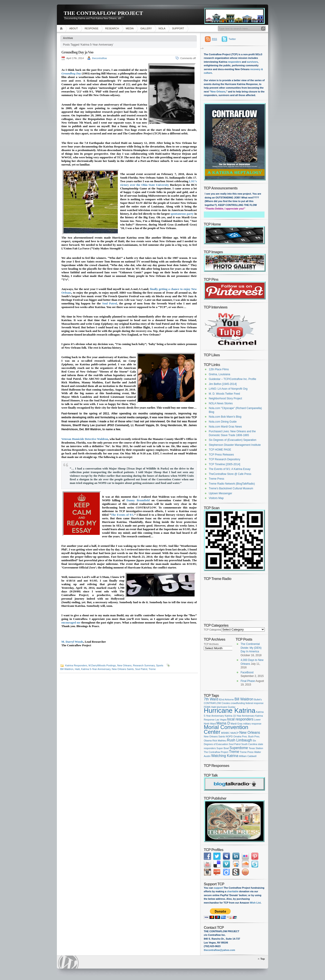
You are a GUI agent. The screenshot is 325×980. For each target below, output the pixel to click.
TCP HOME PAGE (220, 450)
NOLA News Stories (221, 403)
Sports (160, 665)
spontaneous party (182, 214)
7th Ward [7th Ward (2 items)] (211, 699)
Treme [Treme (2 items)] (234, 752)
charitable (233, 891)
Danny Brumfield (138, 500)
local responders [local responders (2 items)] (240, 719)
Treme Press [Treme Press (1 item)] (247, 752)
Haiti (77, 669)
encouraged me (71, 622)
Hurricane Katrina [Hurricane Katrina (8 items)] (230, 710)
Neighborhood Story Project (225, 398)
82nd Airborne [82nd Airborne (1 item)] (226, 699)
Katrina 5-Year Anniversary (96, 669)
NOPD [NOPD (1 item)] (229, 736)
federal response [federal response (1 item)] (254, 703)
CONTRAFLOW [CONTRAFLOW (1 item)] (212, 703)
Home (62, 29)
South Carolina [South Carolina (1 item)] (249, 744)
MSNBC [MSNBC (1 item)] (225, 733)
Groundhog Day (71, 73)
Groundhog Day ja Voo (77, 52)
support (218, 888)
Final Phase (248, 681)
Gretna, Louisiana (219, 374)
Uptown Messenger (220, 493)
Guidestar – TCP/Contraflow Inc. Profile (232, 379)
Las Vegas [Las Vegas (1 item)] (221, 720)
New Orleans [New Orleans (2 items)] (250, 733)
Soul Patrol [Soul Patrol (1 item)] (235, 744)
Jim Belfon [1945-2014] (223, 384)
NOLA (162, 28)
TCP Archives (211, 644)
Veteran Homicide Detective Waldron (85, 439)
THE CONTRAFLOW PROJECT (103, 13)
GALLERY (146, 28)
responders (235, 62)
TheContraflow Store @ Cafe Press (230, 474)
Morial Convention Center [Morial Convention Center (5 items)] (226, 729)
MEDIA (130, 28)
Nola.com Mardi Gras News (225, 427)
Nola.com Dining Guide (223, 422)
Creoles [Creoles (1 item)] (226, 703)
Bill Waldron (67, 669)
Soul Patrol (110, 303)
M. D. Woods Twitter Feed (224, 394)
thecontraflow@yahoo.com (219, 950)
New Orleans (124, 665)
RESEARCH (112, 28)
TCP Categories (212, 630)
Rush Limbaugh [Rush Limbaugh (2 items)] (240, 740)
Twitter (232, 39)
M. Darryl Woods (72, 642)
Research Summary (144, 665)
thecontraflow (99, 58)
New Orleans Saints (123, 669)
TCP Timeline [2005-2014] (224, 464)
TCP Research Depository (224, 459)
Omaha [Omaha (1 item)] (237, 736)
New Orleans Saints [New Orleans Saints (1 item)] (214, 736)
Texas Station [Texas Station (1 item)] (256, 748)
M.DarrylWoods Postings (102, 665)
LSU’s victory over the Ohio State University (158, 183)
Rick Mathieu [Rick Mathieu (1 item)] (219, 741)
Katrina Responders (76, 665)
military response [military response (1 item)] (252, 724)
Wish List (255, 903)
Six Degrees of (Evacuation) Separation (233, 440)
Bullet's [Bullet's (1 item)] (258, 699)
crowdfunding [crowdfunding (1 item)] (238, 703)
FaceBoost (247, 672)
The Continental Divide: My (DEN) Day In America (251, 648)
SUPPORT (178, 28)
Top (263, 959)
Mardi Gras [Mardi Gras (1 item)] (237, 724)
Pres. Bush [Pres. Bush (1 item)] (248, 736)
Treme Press (216, 479)
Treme (152, 669)
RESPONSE (92, 28)
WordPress (68, 962)
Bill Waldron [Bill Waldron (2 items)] (244, 699)
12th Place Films (219, 369)
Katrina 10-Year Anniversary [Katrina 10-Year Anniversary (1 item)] (240, 716)
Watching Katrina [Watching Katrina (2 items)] (225, 756)
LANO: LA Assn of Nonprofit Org (228, 389)
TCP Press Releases (221, 455)
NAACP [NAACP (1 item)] (235, 733)
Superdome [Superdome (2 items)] (239, 748)
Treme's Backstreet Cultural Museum (231, 488)
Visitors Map (216, 498)
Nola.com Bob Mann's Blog (225, 417)
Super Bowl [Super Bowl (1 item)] (223, 748)
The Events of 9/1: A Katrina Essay (230, 469)
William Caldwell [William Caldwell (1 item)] (248, 756)
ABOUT (74, 28)
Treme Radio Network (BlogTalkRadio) (232, 484)
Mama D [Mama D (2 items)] (223, 723)
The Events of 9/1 (122, 515)
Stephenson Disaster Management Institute (235, 445)
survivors (252, 62)
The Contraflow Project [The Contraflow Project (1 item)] (216, 752)
